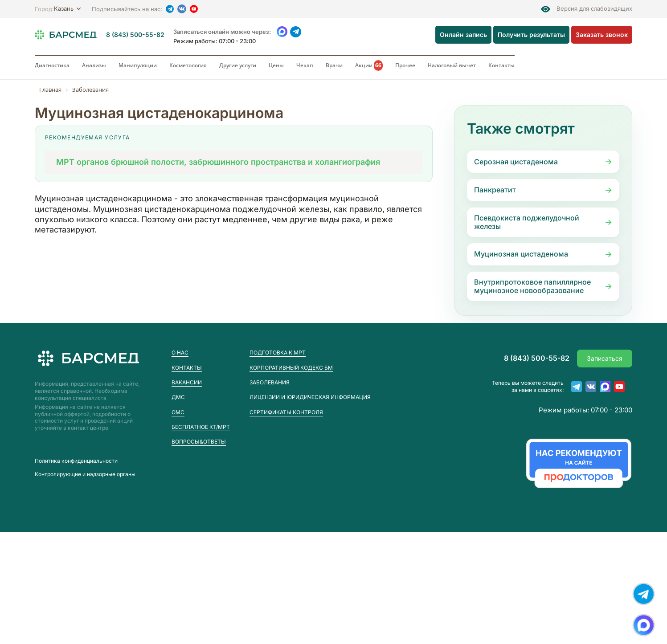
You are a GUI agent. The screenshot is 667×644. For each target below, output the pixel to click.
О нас (180, 353)
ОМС (178, 412)
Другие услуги (238, 65)
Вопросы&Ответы (199, 442)
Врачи (334, 65)
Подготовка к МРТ (278, 353)
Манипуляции (138, 65)
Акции (369, 65)
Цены (276, 65)
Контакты (501, 65)
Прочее (405, 65)
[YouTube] (194, 9)
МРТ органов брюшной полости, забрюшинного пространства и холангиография (218, 162)
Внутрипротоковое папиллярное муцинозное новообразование (532, 286)
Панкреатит (495, 190)
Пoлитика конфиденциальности (76, 461)
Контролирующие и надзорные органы (85, 474)
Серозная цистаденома (516, 162)
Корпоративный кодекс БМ (291, 368)
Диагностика (52, 65)
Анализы (94, 65)
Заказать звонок (602, 35)
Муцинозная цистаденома (521, 254)
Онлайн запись (463, 35)
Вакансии (187, 382)
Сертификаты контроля (286, 412)
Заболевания (270, 383)
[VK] (182, 9)
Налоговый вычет (452, 65)
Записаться (605, 358)
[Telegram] (170, 9)
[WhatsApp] (282, 32)
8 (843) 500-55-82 (135, 35)
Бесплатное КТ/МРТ (201, 427)
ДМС (178, 397)
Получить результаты (531, 35)
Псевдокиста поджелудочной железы (527, 222)
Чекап (305, 65)
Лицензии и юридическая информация (310, 397)
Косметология (188, 65)
